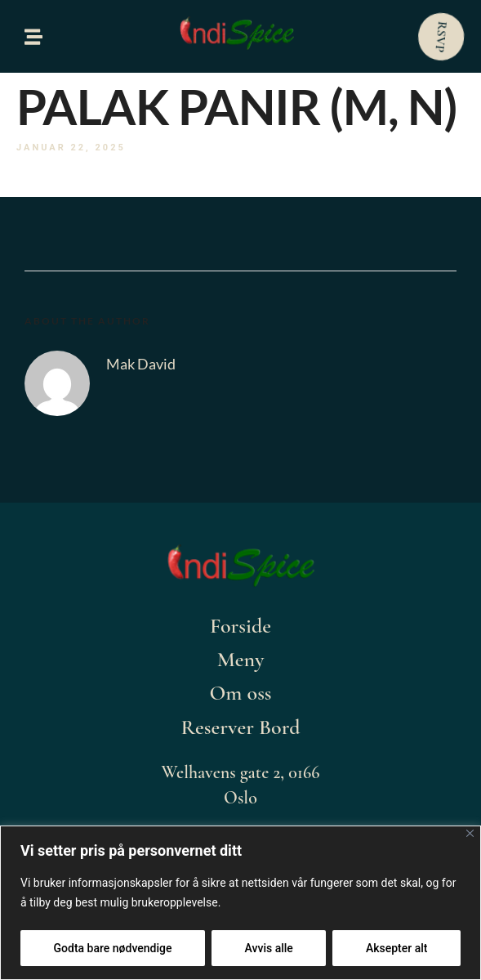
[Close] (470, 833)
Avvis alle (269, 948)
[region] (240, 903)
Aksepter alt (397, 948)
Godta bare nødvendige (113, 948)
